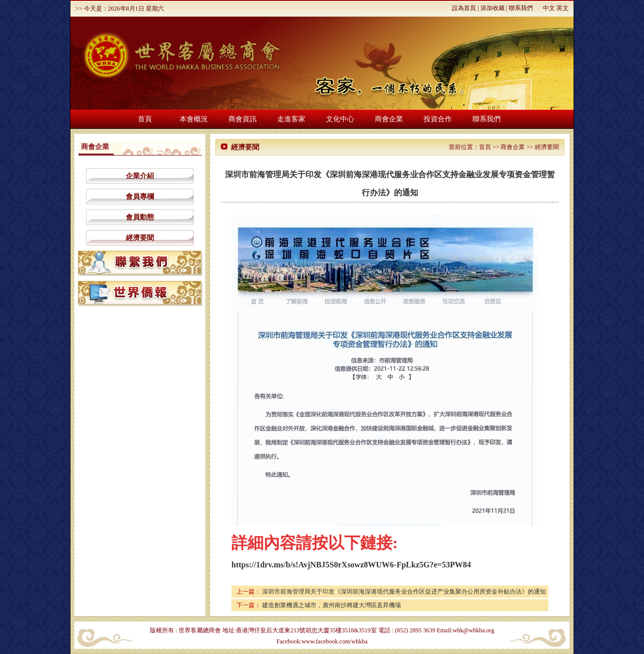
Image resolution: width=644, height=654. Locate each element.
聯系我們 (521, 8)
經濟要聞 (140, 238)
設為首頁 (464, 8)
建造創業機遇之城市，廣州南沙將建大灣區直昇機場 (332, 605)
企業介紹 (140, 176)
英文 (562, 8)
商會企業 (389, 119)
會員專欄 (140, 197)
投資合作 (438, 119)
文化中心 (340, 119)
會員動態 (140, 217)
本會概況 (194, 119)
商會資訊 (243, 119)
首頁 (145, 119)
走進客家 (291, 119)
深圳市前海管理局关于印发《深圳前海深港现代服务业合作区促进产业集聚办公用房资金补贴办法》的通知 (404, 592)
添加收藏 (493, 8)
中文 (549, 8)
